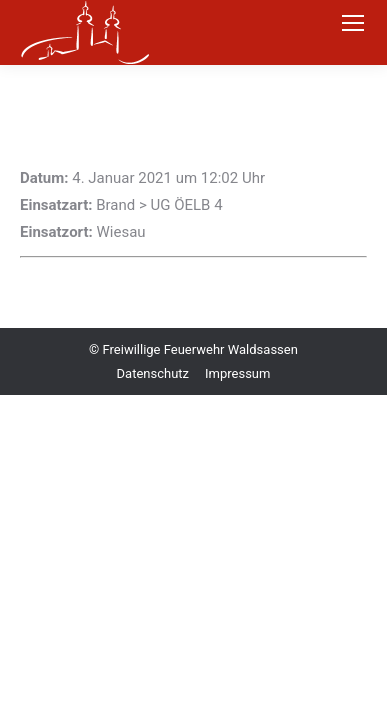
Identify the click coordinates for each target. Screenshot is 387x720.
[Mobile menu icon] (353, 23)
